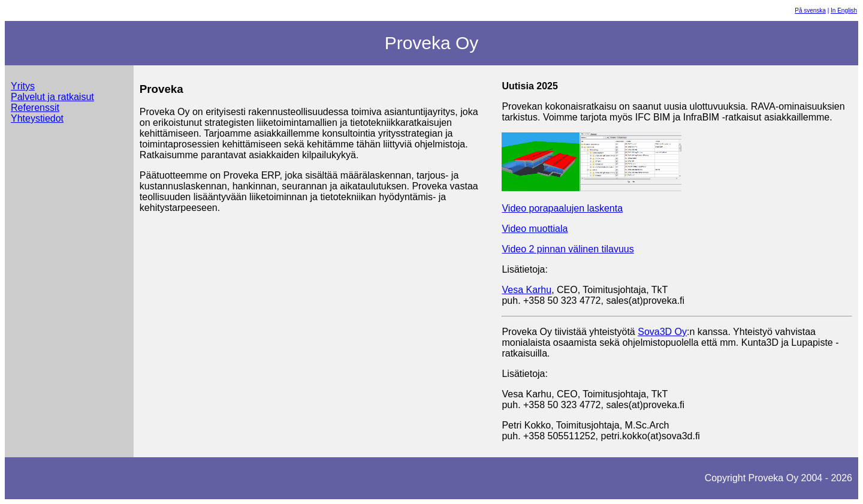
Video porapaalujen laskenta (562, 208)
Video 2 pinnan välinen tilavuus (568, 249)
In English (844, 10)
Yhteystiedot (37, 118)
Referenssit (35, 108)
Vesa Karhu (526, 290)
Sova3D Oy (662, 332)
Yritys (23, 86)
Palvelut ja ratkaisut (52, 97)
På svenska (810, 10)
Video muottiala (535, 229)
